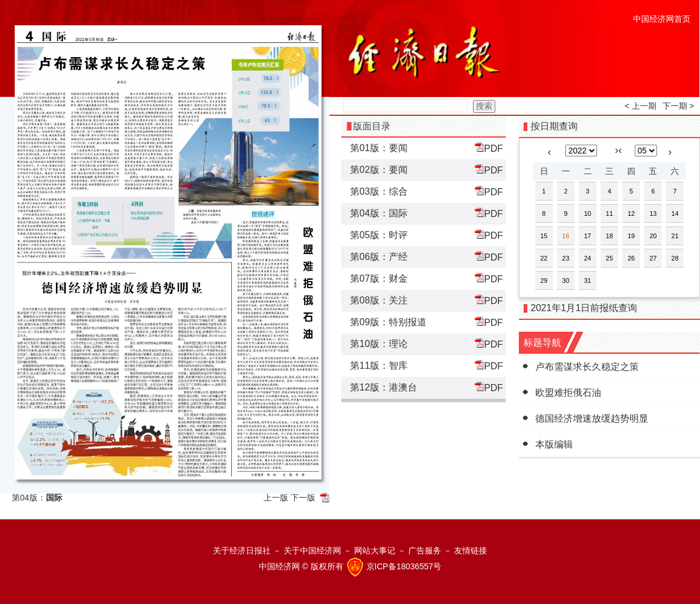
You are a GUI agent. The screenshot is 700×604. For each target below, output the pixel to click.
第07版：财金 (379, 278)
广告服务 (425, 550)
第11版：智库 (379, 366)
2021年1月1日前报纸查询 (584, 308)
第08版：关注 (379, 300)
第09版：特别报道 (388, 322)
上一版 (276, 498)
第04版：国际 (379, 213)
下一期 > (678, 106)
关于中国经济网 (312, 550)
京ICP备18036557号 (404, 566)
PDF (489, 148)
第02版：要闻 (379, 170)
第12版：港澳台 (384, 387)
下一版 (303, 498)
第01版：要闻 (379, 148)
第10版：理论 (379, 344)
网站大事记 (375, 550)
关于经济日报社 (242, 550)
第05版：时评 (379, 235)
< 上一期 (641, 106)
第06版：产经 (379, 257)
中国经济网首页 (662, 19)
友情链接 (471, 550)
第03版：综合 (379, 191)
